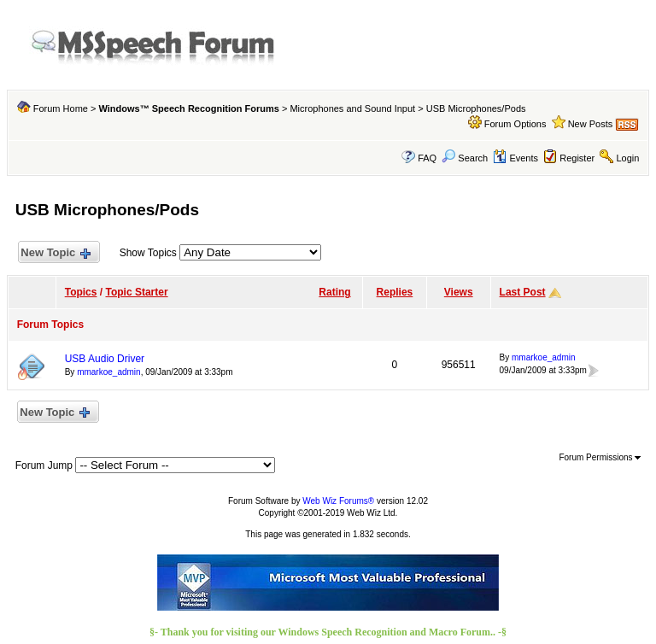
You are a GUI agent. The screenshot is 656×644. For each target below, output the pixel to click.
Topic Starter (136, 292)
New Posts (591, 124)
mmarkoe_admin (108, 372)
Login (627, 158)
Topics (81, 292)
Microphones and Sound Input (352, 108)
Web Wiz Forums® (338, 501)
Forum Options (515, 124)
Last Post (523, 292)
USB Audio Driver (105, 359)
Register (577, 158)
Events (515, 158)
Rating (334, 292)
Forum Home (61, 108)
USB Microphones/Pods (476, 108)
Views (459, 292)
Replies (395, 292)
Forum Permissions (600, 457)
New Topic (55, 253)
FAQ (427, 158)
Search (465, 158)
